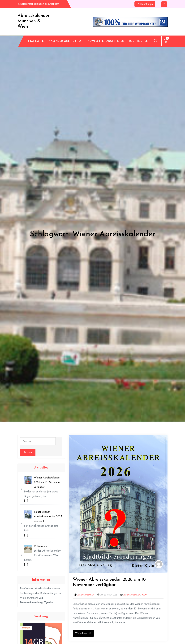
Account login (145, 4)
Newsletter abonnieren (106, 41)
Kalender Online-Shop (66, 41)
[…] (26, 501)
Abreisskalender (86, 595)
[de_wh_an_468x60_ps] (130, 22)
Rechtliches (139, 41)
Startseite (36, 41)
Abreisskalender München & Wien (34, 21)
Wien (144, 595)
